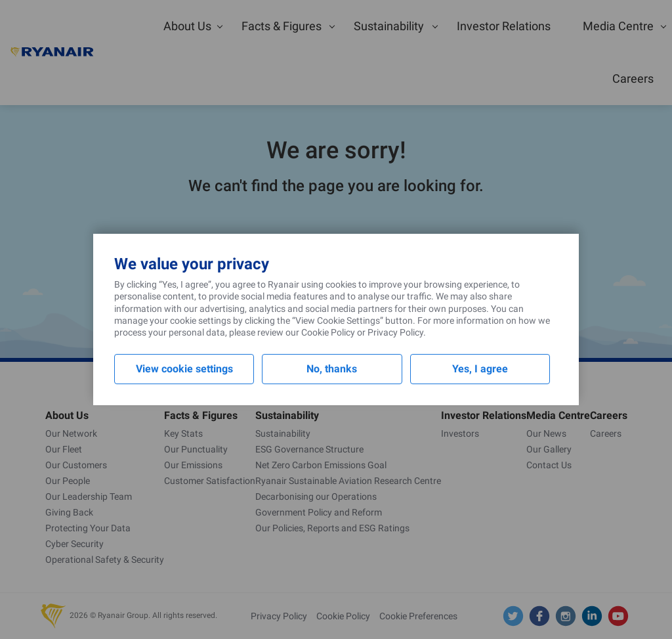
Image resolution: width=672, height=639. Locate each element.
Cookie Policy (328, 332)
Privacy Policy (395, 332)
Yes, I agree (480, 369)
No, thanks (332, 369)
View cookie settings (184, 369)
